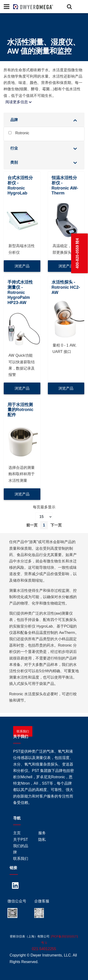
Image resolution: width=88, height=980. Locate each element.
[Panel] (7, 7)
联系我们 (23, 731)
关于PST (21, 840)
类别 (14, 162)
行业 (14, 148)
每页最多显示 (44, 507)
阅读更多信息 (19, 102)
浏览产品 (22, 266)
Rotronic (19, 133)
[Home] (21, 6)
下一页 (56, 525)
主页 (17, 833)
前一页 (32, 525)
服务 (42, 833)
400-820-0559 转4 (77, 253)
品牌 (14, 120)
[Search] (69, 7)
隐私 (42, 840)
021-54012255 (44, 949)
